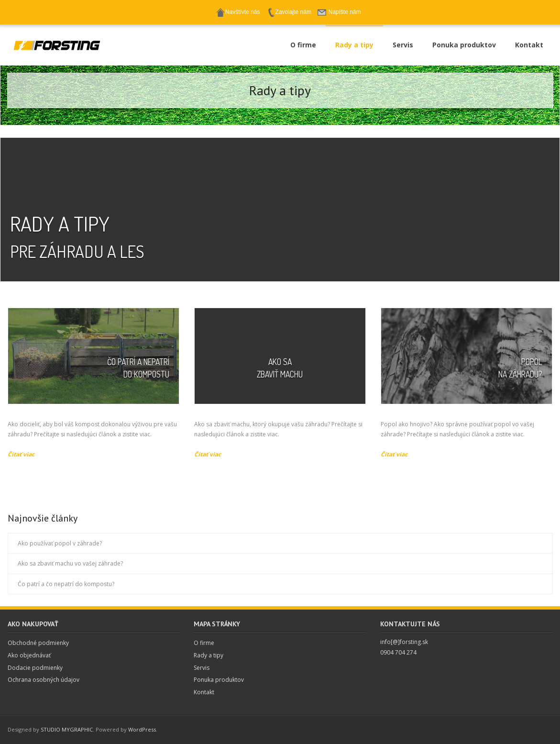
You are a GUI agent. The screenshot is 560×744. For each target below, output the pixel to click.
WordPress (142, 729)
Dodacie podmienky (35, 668)
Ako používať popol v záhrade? (60, 543)
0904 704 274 (398, 652)
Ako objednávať (29, 655)
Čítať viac (21, 454)
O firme (204, 643)
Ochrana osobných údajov (44, 680)
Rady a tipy (209, 655)
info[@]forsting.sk (404, 642)
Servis (202, 668)
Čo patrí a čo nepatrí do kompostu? (66, 584)
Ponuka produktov (219, 680)
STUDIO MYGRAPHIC (67, 729)
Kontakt (204, 692)
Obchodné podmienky (38, 643)
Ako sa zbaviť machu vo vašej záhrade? (70, 563)
